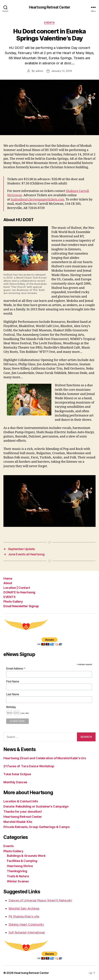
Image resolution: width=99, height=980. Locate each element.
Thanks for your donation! (23, 812)
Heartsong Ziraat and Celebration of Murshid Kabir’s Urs (45, 758)
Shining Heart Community (26, 924)
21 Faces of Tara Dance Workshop (29, 766)
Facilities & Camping (22, 861)
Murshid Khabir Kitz (18, 822)
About (8, 583)
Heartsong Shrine (20, 866)
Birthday (11, 707)
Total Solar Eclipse (17, 774)
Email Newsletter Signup (21, 606)
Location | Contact (17, 588)
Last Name (13, 694)
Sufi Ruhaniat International (27, 932)
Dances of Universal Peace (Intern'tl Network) (40, 900)
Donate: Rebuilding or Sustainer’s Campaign (36, 806)
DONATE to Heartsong (19, 592)
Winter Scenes (18, 881)
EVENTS (9, 597)
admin (39, 71)
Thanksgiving (17, 871)
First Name (13, 682)
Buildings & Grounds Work (26, 856)
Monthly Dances (15, 782)
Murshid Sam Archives (24, 908)
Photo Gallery (13, 601)
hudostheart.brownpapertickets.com (37, 200)
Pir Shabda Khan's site (24, 916)
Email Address (16, 669)
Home (8, 578)
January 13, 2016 (62, 71)
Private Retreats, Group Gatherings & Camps (37, 827)
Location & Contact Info (21, 801)
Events (49, 23)
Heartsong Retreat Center (49, 7)
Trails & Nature (18, 876)
